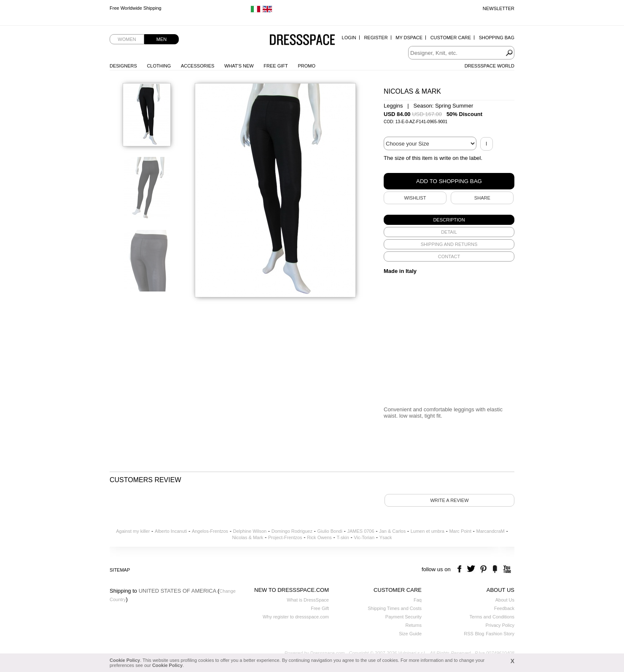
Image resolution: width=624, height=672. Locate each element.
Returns (413, 625)
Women (127, 39)
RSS (469, 634)
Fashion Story (500, 634)
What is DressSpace (308, 600)
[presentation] (449, 220)
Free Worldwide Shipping (136, 8)
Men (161, 39)
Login (349, 38)
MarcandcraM (491, 531)
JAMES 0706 (360, 531)
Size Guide (410, 634)
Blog (479, 634)
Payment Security (403, 617)
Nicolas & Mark (247, 537)
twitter (472, 569)
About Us (505, 600)
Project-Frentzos (285, 537)
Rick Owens (319, 537)
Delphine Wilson (250, 531)
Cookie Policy (125, 660)
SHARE (482, 198)
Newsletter (499, 8)
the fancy (495, 569)
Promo (307, 66)
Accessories (198, 66)
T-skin (343, 537)
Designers (123, 66)
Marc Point (460, 531)
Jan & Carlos (392, 531)
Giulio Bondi (330, 531)
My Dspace (409, 38)
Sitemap (120, 570)
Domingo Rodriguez (292, 531)
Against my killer (133, 531)
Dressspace (302, 40)
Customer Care (451, 38)
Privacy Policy (500, 625)
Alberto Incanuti (171, 531)
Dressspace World (490, 66)
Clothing (159, 66)
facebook (461, 569)
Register (376, 38)
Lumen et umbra (428, 531)
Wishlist (415, 198)
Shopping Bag (497, 38)
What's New (239, 66)
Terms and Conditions (492, 617)
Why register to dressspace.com (296, 617)
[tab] (449, 220)
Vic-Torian (364, 537)
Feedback (504, 608)
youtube (506, 569)
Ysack (386, 537)
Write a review (449, 500)
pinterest (483, 569)
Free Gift (276, 66)
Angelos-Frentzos (210, 531)
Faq (418, 600)
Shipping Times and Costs (395, 608)
